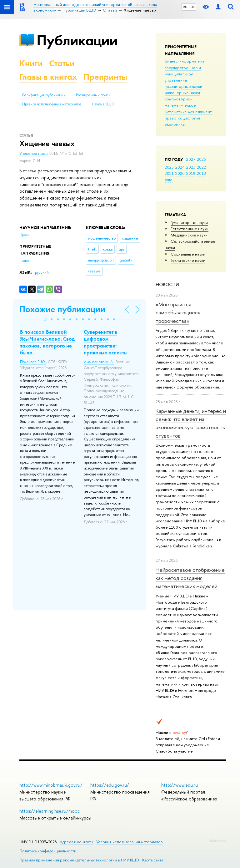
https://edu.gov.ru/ (110, 785)
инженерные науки (182, 93)
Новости (167, 284)
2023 (191, 167)
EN (193, 7)
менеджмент (200, 112)
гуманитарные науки (183, 86)
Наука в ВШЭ (103, 104)
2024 (180, 167)
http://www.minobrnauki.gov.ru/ (51, 785)
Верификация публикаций (44, 95)
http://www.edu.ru (180, 785)
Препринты (105, 77)
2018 (201, 173)
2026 (201, 159)
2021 (169, 173)
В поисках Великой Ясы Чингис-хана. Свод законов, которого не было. (47, 342)
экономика (175, 124)
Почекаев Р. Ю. (33, 362)
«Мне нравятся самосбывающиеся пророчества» (178, 312)
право (170, 118)
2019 (191, 173)
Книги (31, 63)
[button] (45, 319)
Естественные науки (190, 229)
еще (169, 180)
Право (24, 235)
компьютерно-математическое (180, 102)
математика (176, 112)
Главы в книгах (48, 77)
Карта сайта (153, 860)
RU (185, 7)
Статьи (62, 63)
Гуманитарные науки (189, 222)
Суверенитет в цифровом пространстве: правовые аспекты (106, 342)
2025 (169, 167)
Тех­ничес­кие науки (188, 260)
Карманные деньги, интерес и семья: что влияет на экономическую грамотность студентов (191, 423)
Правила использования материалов (52, 104)
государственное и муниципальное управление (183, 74)
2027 (191, 159)
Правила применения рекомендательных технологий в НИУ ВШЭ (79, 860)
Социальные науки (188, 254)
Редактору (218, 841)
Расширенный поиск (93, 95)
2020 (180, 173)
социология (189, 118)
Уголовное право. (34, 154)
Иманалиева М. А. (99, 362)
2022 (201, 167)
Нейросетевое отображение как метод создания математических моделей (190, 578)
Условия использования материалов (130, 842)
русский (42, 272)
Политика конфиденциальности (48, 851)
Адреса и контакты (76, 842)
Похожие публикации (62, 309)
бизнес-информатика (185, 61)
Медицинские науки (189, 235)
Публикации (77, 40)
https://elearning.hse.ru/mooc (50, 811)
